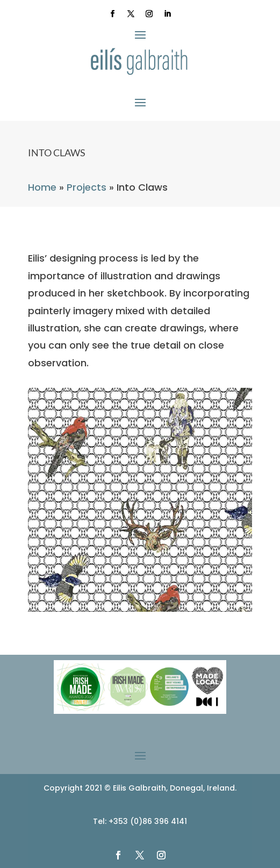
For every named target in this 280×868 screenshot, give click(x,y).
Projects (87, 187)
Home (42, 187)
